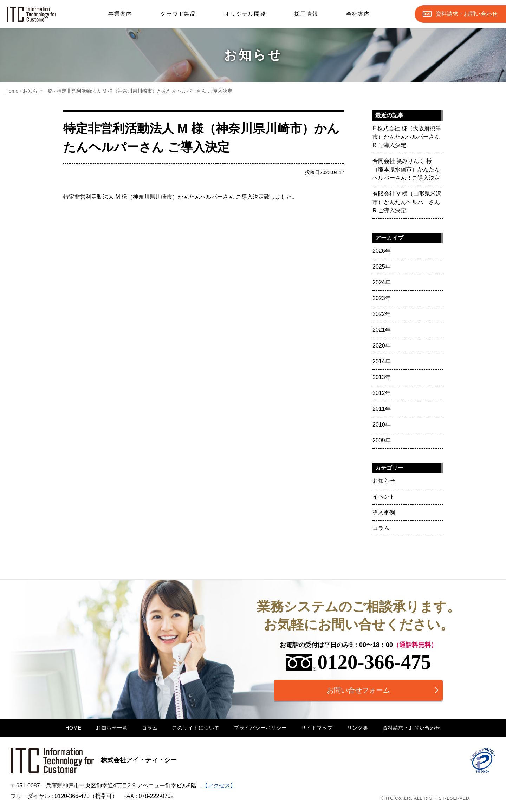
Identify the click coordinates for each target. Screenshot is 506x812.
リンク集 (358, 728)
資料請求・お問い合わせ (412, 728)
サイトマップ (317, 728)
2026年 (382, 251)
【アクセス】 (219, 785)
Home (12, 91)
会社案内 (358, 14)
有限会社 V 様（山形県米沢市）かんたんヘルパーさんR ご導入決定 (407, 202)
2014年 (382, 361)
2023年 (382, 298)
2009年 (382, 440)
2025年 (382, 267)
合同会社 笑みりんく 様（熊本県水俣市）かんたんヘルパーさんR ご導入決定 (406, 169)
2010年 (382, 425)
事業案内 (120, 14)
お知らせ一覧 (38, 91)
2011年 (382, 409)
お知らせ (384, 481)
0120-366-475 (359, 662)
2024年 (382, 282)
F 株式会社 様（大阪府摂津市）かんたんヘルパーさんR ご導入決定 (407, 137)
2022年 (382, 314)
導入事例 (384, 512)
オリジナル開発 (245, 14)
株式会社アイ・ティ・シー (94, 760)
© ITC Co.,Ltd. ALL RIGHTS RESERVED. (426, 798)
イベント (384, 497)
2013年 (382, 377)
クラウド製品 (178, 14)
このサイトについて (196, 728)
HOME (73, 728)
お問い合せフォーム (358, 690)
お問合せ (467, 14)
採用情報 (306, 14)
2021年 (382, 330)
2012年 (382, 393)
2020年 (382, 346)
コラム (381, 528)
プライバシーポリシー (260, 728)
